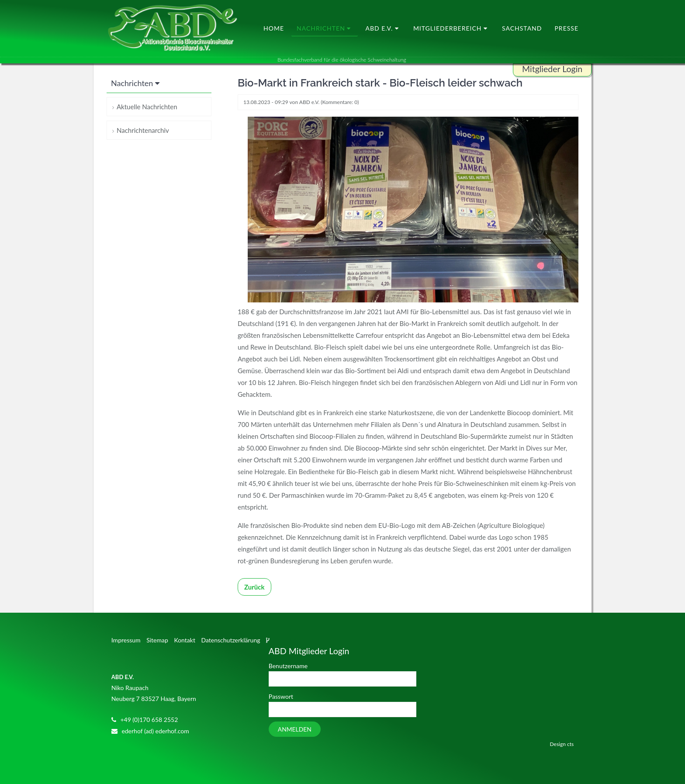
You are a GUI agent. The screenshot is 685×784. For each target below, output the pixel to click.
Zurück (254, 587)
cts (570, 744)
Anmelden (295, 729)
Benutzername (288, 666)
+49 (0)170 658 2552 (149, 720)
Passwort (281, 696)
